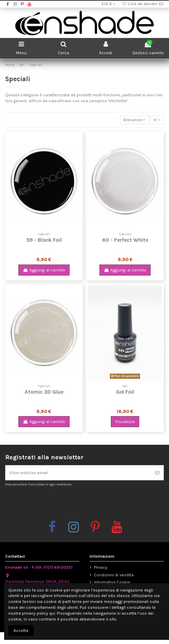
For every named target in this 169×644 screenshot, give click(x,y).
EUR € (108, 4)
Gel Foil (125, 392)
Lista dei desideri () (143, 4)
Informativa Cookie (112, 582)
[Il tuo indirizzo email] (78, 473)
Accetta (21, 631)
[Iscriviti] (157, 473)
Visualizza (125, 422)
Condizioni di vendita (114, 575)
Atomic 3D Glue (44, 392)
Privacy (101, 567)
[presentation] (63, 503)
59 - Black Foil (44, 240)
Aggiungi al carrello (44, 270)
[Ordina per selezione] (135, 120)
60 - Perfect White (125, 240)
